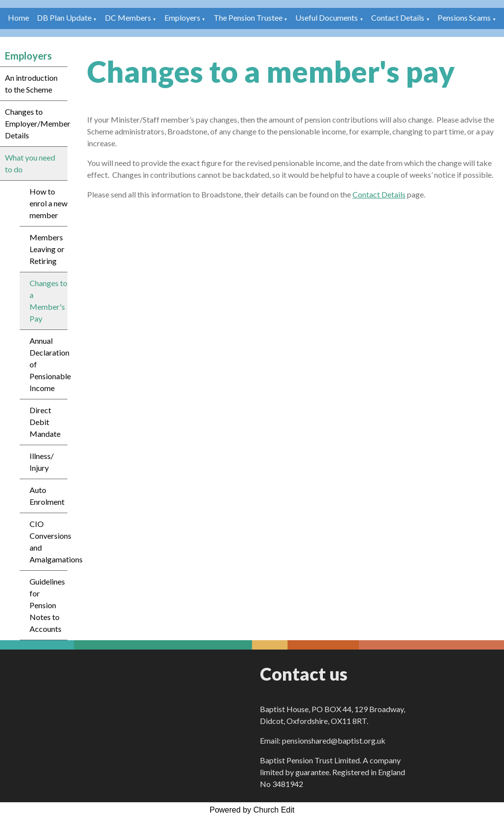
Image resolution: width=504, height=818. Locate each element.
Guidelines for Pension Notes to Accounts (47, 605)
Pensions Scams (464, 17)
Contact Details (398, 17)
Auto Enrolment (47, 496)
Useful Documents (327, 17)
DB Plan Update (64, 17)
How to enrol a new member (48, 203)
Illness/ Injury (42, 462)
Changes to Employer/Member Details (36, 123)
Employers (182, 17)
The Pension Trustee (249, 17)
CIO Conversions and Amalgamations (48, 541)
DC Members (128, 17)
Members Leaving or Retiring (47, 249)
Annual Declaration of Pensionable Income (48, 364)
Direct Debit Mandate (45, 422)
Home (18, 17)
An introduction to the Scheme (31, 83)
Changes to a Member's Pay (48, 301)
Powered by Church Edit (252, 810)
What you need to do (30, 163)
